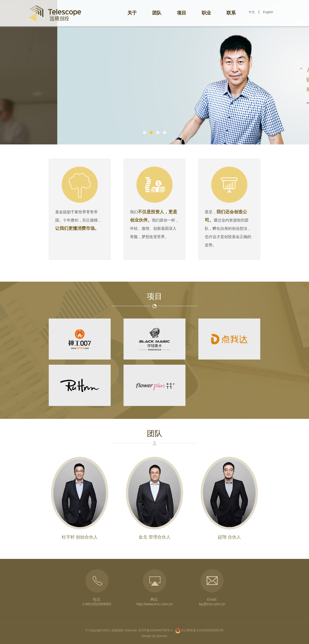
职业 (206, 13)
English (268, 12)
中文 (252, 12)
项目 (182, 13)
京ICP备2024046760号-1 (155, 630)
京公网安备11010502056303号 (202, 630)
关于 (132, 13)
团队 (157, 13)
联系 (231, 13)
